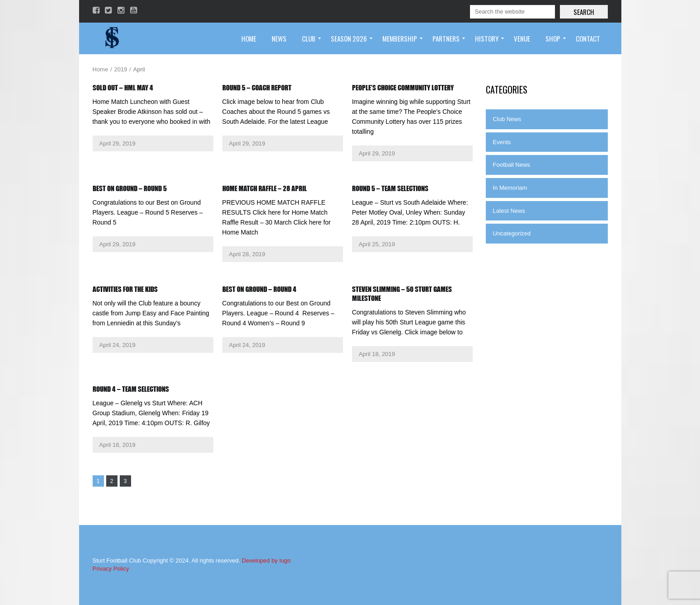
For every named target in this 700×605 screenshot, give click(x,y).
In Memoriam (510, 188)
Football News (512, 165)
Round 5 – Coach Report (257, 88)
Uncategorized (512, 233)
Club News (507, 119)
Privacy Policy (111, 569)
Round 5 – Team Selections (390, 188)
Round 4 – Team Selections (131, 389)
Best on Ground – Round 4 (259, 289)
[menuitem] (249, 38)
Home (101, 69)
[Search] (512, 12)
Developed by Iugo (266, 560)
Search (584, 12)
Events (502, 142)
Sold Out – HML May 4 (123, 88)
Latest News (509, 211)
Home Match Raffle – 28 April (265, 188)
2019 (120, 69)
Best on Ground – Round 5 (130, 188)
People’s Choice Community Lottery (403, 88)
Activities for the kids (125, 289)
